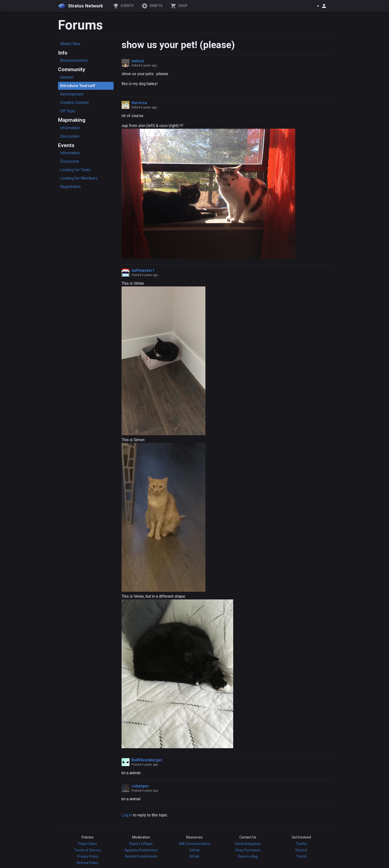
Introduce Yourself (78, 86)
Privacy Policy (88, 856)
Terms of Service (88, 850)
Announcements (74, 61)
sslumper (140, 786)
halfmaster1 (143, 271)
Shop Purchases (248, 850)
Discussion (70, 136)
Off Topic (68, 111)
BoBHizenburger (147, 760)
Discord (301, 850)
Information (70, 128)
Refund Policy (88, 863)
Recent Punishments (141, 856)
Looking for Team (75, 170)
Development (72, 94)
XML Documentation (194, 844)
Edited (144, 65)
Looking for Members (79, 178)
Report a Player (141, 844)
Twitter (301, 844)
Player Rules (88, 844)
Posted (145, 275)
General (67, 77)
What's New (70, 44)
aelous (138, 61)
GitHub (194, 850)
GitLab (194, 856)
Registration (70, 187)
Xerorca (139, 103)
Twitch (301, 856)
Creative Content (74, 103)
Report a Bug (248, 856)
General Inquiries (248, 844)
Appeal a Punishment (141, 850)
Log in (127, 815)
